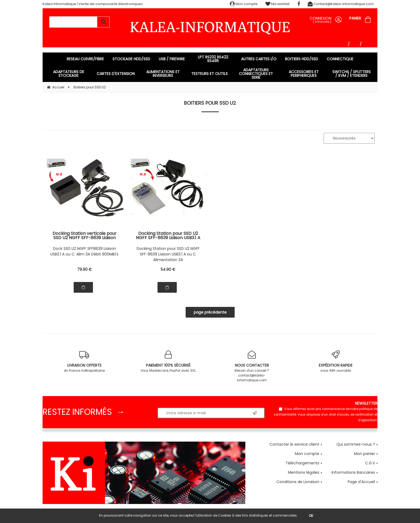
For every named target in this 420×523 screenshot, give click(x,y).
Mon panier (365, 454)
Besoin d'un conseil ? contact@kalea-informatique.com (252, 366)
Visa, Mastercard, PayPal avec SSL (168, 362)
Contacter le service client (294, 444)
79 (85, 269)
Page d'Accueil (361, 482)
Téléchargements (302, 463)
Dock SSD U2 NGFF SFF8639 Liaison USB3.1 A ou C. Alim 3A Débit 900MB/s (84, 251)
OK (311, 516)
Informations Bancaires (353, 472)
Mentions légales (304, 472)
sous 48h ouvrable (336, 362)
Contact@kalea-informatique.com (341, 4)
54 (168, 269)
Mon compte (244, 4)
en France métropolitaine (85, 362)
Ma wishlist (277, 4)
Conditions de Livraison (298, 482)
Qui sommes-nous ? (356, 444)
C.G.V (370, 463)
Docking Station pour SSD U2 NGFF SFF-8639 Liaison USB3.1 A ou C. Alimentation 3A (168, 254)
